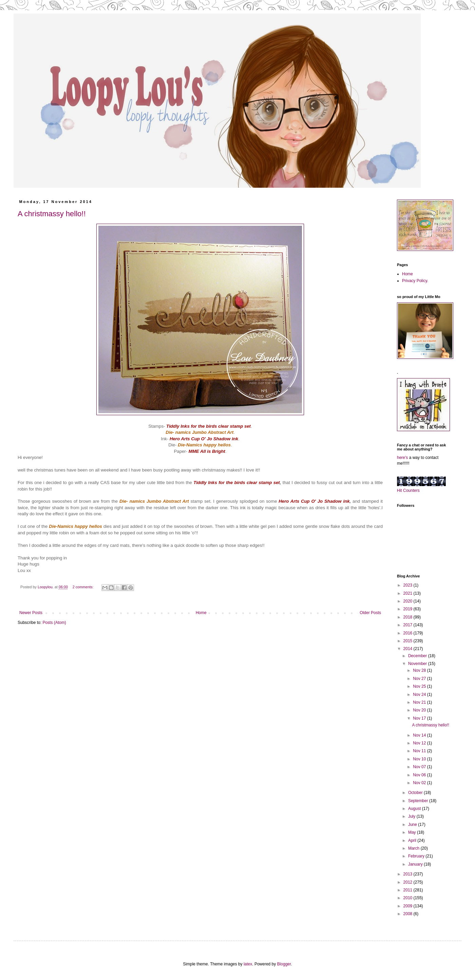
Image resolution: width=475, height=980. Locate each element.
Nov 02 (420, 783)
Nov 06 (420, 775)
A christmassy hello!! (52, 214)
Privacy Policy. (415, 281)
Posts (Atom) (54, 623)
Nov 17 (420, 718)
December (418, 656)
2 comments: (84, 587)
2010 (408, 898)
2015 (408, 641)
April (413, 840)
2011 (408, 890)
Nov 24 (420, 695)
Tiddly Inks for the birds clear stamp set (236, 483)
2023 (408, 585)
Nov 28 (420, 670)
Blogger (284, 964)
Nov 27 (420, 679)
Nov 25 (420, 686)
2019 (408, 609)
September (419, 801)
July (412, 816)
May (413, 832)
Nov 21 (420, 702)
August (415, 809)
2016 (408, 633)
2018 (408, 617)
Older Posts (370, 613)
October (416, 793)
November (418, 664)
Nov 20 (420, 710)
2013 (408, 874)
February (417, 856)
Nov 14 (420, 735)
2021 (408, 593)
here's (402, 458)
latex (248, 964)
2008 (408, 914)
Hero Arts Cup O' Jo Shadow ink (314, 501)
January (416, 864)
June (413, 825)
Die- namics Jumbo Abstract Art (154, 501)
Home (201, 613)
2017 (408, 625)
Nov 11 (420, 751)
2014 (408, 649)
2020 (408, 601)
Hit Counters (408, 491)
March (414, 848)
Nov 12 (420, 743)
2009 (408, 906)
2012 (408, 882)
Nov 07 (420, 767)
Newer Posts (31, 613)
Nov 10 (420, 759)
